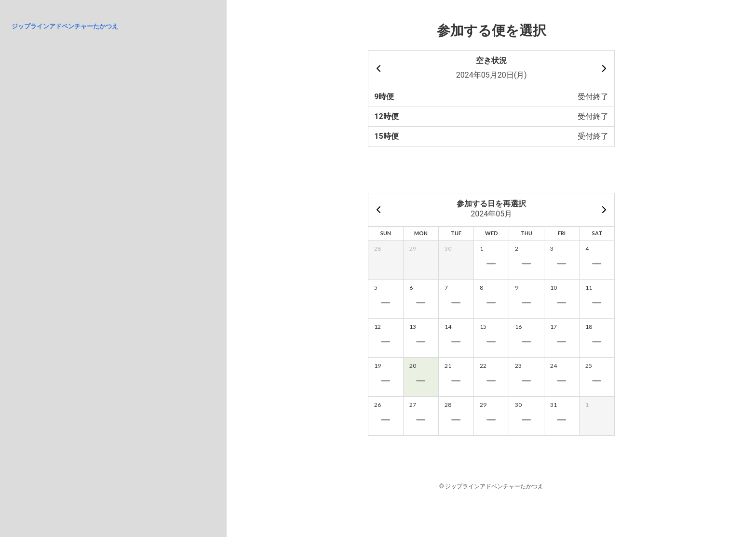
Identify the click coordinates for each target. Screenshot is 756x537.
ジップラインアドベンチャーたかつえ (65, 26)
